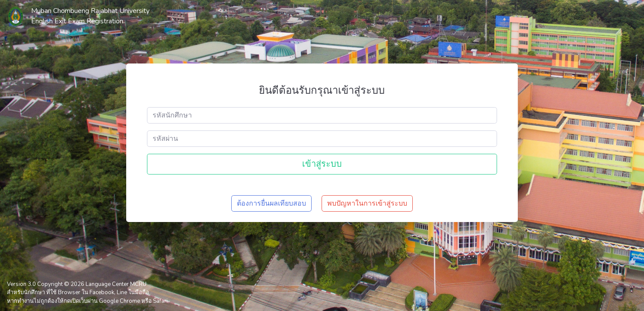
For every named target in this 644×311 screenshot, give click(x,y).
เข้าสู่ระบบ (322, 164)
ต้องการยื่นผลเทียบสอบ (271, 203)
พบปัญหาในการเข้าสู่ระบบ (367, 203)
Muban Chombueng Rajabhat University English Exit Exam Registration (90, 16)
